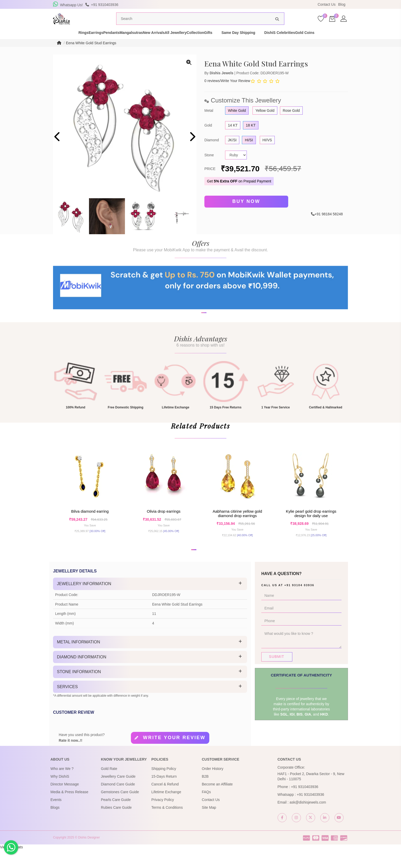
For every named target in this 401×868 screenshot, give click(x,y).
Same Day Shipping (274, 42)
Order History (213, 787)
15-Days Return (164, 795)
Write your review (174, 756)
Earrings (77, 42)
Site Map (209, 826)
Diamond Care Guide (118, 803)
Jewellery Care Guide (118, 795)
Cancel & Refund (165, 803)
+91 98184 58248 (329, 223)
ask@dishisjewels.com (308, 821)
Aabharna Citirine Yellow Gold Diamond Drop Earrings (237, 529)
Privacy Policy (163, 818)
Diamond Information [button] (82, 675)
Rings (56, 42)
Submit (277, 675)
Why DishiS (60, 795)
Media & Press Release (69, 810)
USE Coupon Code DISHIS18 (245, 4)
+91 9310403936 (305, 805)
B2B (205, 795)
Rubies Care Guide (116, 826)
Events (56, 818)
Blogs (55, 826)
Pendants (102, 42)
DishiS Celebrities (315, 42)
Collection (222, 42)
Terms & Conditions (167, 826)
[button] (197, 340)
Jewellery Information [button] (84, 602)
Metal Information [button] (79, 660)
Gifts (244, 42)
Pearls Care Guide (116, 818)
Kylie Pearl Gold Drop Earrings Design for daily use (311, 529)
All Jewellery (193, 42)
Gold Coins (350, 42)
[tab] (150, 602)
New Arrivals (162, 42)
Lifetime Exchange (166, 810)
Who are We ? (62, 787)
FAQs (206, 810)
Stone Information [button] (79, 690)
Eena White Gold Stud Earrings (91, 53)
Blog (342, 4)
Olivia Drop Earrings (164, 527)
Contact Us (327, 4)
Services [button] (67, 705)
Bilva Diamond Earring (90, 527)
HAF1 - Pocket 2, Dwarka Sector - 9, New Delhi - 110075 (311, 795)
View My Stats (11, 865)
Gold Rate (109, 787)
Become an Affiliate (217, 803)
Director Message (65, 803)
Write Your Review (235, 91)
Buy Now (246, 211)
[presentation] (58, 147)
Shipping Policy (164, 787)
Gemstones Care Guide (120, 810)
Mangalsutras (131, 42)
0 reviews (212, 91)
